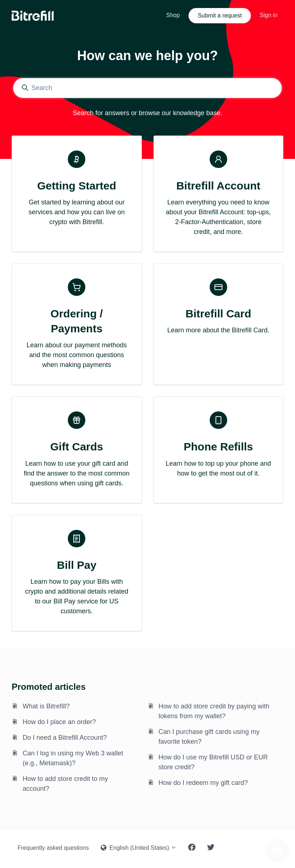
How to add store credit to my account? (65, 784)
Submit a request (220, 15)
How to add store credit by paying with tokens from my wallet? (214, 711)
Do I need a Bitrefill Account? (65, 738)
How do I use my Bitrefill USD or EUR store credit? (213, 762)
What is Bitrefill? (46, 706)
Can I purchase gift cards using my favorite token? (209, 737)
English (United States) (139, 848)
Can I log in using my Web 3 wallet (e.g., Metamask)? (73, 758)
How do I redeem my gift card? (203, 783)
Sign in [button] (269, 15)
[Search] (147, 88)
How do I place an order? (59, 722)
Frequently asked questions (53, 848)
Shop (173, 15)
